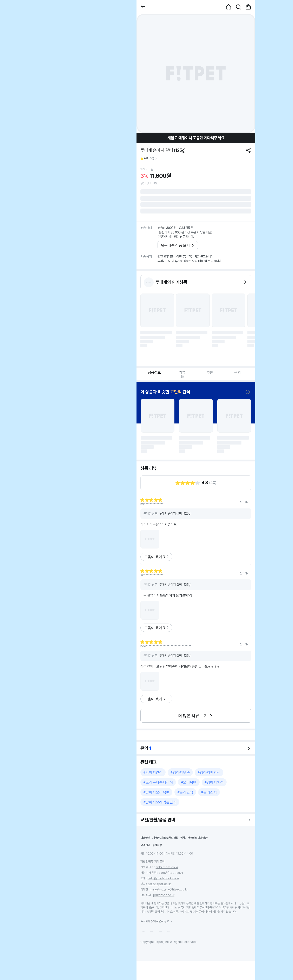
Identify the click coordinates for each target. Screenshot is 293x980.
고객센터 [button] (145, 845)
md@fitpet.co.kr (167, 867)
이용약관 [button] (145, 838)
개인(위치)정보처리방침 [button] (165, 838)
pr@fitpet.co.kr (164, 895)
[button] (143, 7)
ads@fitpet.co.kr (159, 884)
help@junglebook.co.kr (163, 878)
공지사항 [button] (157, 845)
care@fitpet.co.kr (171, 873)
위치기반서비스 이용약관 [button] (194, 838)
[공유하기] (248, 150)
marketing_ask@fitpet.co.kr (169, 889)
